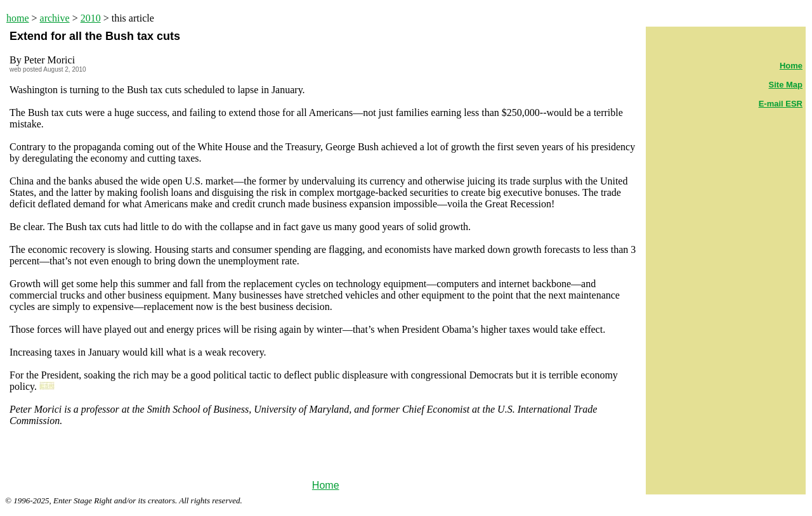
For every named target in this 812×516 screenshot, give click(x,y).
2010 (91, 18)
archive (55, 18)
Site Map (786, 85)
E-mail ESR (781, 104)
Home (326, 485)
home (18, 18)
